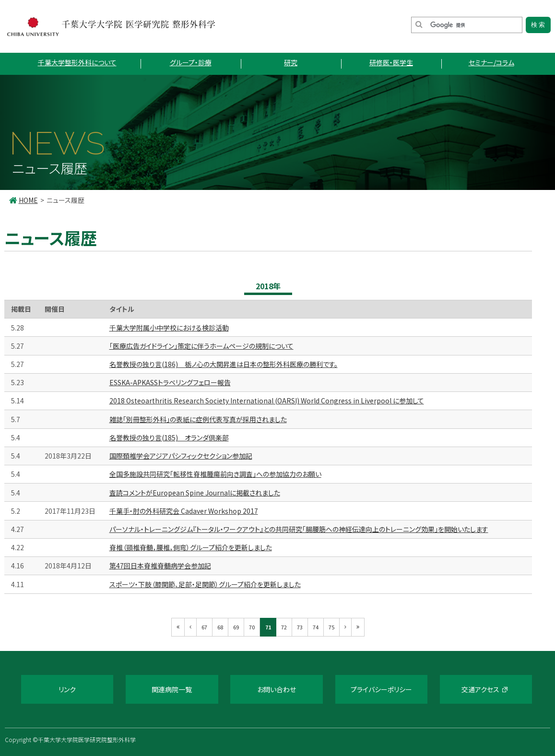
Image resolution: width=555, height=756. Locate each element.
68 (220, 627)
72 (284, 627)
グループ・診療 (191, 62)
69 (236, 627)
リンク (67, 689)
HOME (28, 200)
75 (331, 627)
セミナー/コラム (491, 62)
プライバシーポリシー (381, 689)
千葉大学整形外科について (77, 62)
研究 (291, 62)
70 (252, 627)
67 (204, 627)
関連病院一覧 (172, 689)
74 (316, 627)
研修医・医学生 (391, 62)
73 (300, 627)
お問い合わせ (277, 689)
